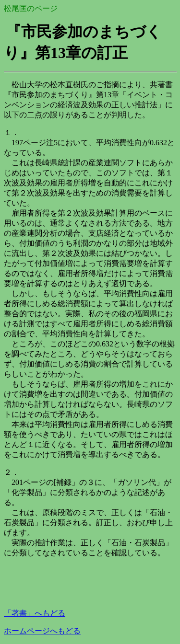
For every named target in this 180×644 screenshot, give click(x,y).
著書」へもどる (35, 613)
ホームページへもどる (42, 631)
